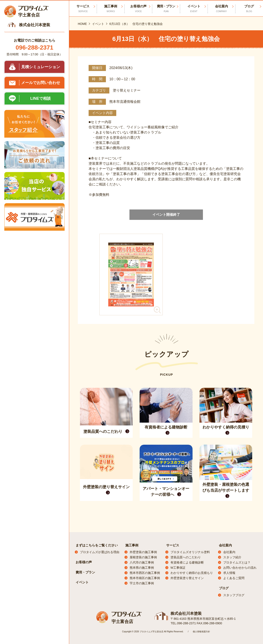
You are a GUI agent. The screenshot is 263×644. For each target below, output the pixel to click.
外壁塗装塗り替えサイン (187, 578)
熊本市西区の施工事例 (145, 573)
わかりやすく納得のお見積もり (192, 573)
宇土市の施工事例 (142, 583)
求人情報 (229, 573)
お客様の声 (138, 9)
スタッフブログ (234, 595)
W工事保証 (178, 568)
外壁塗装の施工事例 (143, 552)
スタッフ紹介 (232, 557)
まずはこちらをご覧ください (97, 545)
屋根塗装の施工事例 (143, 557)
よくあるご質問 (234, 578)
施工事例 (132, 545)
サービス (173, 545)
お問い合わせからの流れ (240, 568)
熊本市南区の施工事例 (145, 578)
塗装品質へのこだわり (186, 557)
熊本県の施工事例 (142, 568)
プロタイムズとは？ (237, 562)
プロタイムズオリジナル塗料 (190, 552)
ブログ (224, 588)
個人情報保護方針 (201, 632)
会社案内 (225, 545)
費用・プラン (166, 9)
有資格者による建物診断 (187, 562)
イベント (194, 9)
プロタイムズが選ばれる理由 (100, 552)
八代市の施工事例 (142, 562)
